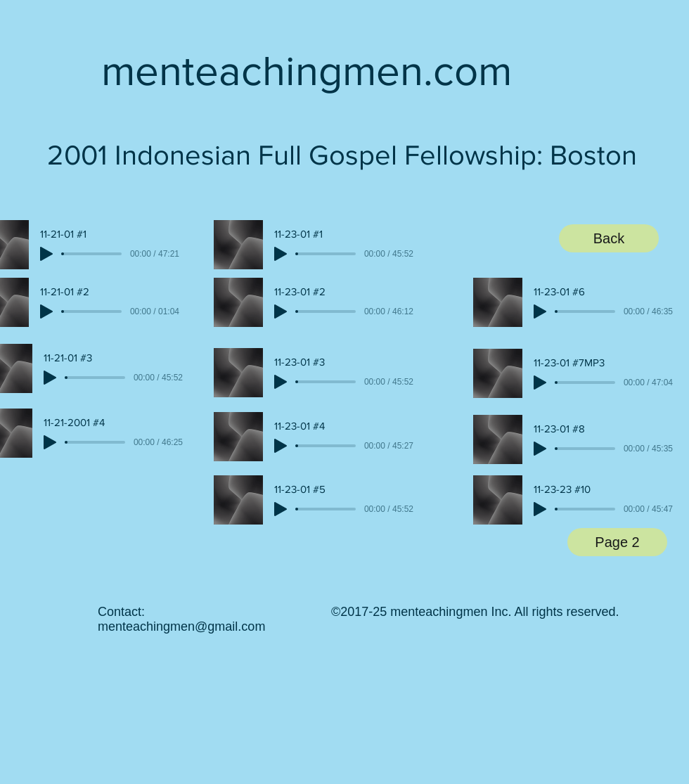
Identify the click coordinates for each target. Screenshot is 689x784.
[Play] (46, 254)
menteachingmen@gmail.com (181, 626)
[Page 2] (617, 542)
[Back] (609, 238)
